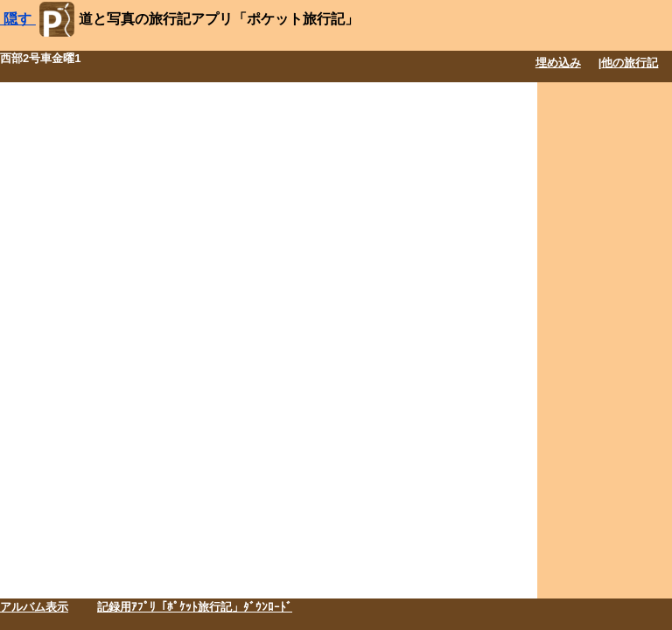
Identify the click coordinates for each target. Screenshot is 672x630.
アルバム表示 (34, 607)
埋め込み (558, 63)
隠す (18, 19)
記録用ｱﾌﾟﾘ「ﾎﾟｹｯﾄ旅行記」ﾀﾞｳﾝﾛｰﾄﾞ (195, 607)
